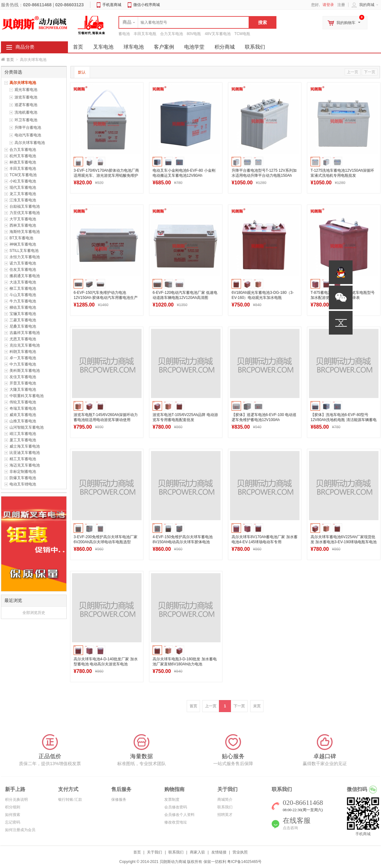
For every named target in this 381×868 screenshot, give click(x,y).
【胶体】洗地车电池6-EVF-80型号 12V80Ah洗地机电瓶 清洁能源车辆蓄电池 (344, 420)
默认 (82, 72)
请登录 (328, 5)
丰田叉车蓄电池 (23, 169)
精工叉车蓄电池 (23, 459)
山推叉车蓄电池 (23, 421)
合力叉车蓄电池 (23, 150)
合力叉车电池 (172, 34)
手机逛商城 (112, 5)
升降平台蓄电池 (28, 128)
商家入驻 (197, 852)
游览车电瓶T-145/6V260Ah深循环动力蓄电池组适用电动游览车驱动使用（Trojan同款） (106, 420)
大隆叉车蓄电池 (23, 389)
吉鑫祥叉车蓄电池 (25, 333)
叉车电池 (103, 47)
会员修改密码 (176, 807)
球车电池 (134, 47)
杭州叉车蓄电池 (23, 156)
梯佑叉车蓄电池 (23, 307)
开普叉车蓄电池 (23, 383)
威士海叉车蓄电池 (25, 446)
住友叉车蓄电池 (23, 270)
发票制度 (172, 800)
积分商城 (225, 47)
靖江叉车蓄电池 (23, 434)
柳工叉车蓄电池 (23, 288)
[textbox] (184, 22)
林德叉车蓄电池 (23, 162)
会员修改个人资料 (179, 815)
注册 (341, 5)
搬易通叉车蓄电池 (25, 276)
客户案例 (164, 47)
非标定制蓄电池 (23, 472)
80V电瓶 (194, 34)
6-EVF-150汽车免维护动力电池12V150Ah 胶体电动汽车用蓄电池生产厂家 (106, 298)
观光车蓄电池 (26, 90)
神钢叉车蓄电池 (23, 244)
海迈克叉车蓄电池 (25, 465)
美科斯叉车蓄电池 (25, 371)
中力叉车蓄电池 (23, 364)
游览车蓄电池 (26, 97)
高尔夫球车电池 (23, 83)
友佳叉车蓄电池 (23, 377)
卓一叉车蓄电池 (23, 358)
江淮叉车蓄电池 (23, 200)
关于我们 (154, 852)
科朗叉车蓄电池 (23, 352)
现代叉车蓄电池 (23, 187)
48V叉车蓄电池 (218, 34)
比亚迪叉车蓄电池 (25, 453)
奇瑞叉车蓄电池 (23, 408)
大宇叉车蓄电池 (23, 219)
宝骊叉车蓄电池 (23, 314)
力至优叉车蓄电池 (25, 213)
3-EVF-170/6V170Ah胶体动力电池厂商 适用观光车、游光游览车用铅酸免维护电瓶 (106, 175)
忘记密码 (13, 822)
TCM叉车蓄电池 (23, 175)
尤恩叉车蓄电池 (23, 339)
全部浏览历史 (34, 613)
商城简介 (225, 800)
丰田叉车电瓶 (145, 34)
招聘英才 (225, 815)
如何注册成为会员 (20, 830)
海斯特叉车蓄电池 (25, 232)
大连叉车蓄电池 (23, 282)
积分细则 (13, 807)
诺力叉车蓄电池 (23, 263)
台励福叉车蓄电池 (25, 206)
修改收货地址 (176, 822)
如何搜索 (13, 815)
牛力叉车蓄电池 (23, 301)
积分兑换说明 (16, 800)
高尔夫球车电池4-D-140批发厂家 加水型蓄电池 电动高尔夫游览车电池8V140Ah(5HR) (106, 664)
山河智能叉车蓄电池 (27, 427)
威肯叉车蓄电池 (23, 415)
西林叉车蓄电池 (23, 225)
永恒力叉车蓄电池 (25, 257)
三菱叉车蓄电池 (23, 320)
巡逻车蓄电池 (26, 105)
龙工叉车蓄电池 (23, 194)
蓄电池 (124, 34)
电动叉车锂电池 (23, 484)
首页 (10, 60)
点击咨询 (290, 828)
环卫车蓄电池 (26, 120)
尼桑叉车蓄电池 (23, 326)
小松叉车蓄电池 (23, 181)
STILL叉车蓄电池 (24, 251)
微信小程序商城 (147, 5)
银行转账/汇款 (70, 800)
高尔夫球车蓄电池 (30, 143)
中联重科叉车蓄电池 (27, 396)
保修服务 (119, 800)
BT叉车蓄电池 (21, 238)
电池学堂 (194, 47)
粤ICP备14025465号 (244, 862)
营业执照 (240, 852)
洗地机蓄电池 (26, 112)
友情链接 (219, 852)
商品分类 (25, 47)
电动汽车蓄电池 (28, 135)
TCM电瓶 (242, 34)
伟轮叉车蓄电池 (23, 402)
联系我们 (255, 47)
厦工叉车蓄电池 (23, 440)
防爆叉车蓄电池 (23, 478)
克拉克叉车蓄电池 (25, 345)
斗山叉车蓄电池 (23, 295)
